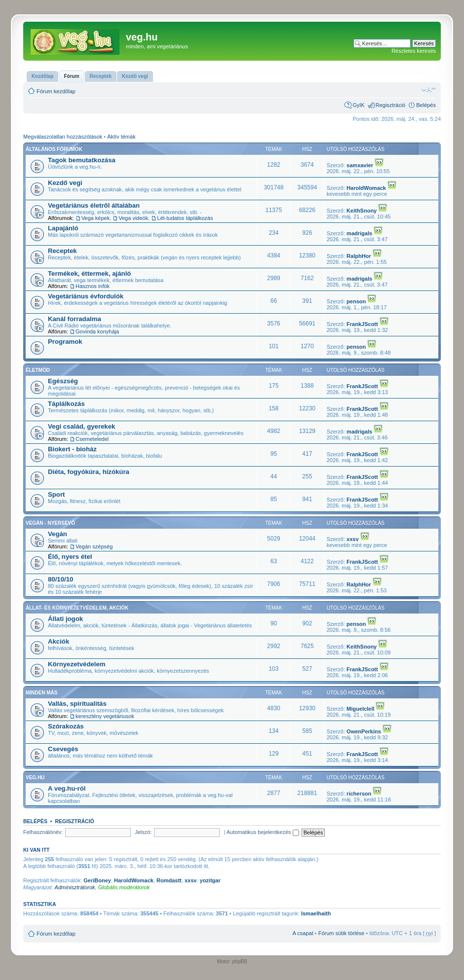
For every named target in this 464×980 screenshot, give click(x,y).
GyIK (358, 105)
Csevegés (63, 749)
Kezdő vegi (65, 183)
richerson (359, 794)
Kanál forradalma (75, 319)
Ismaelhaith (316, 913)
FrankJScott (362, 324)
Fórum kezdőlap (56, 91)
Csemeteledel (92, 439)
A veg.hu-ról (67, 788)
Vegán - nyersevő (50, 523)
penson (356, 301)
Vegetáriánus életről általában (94, 205)
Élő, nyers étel (70, 557)
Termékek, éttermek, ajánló (89, 273)
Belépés (426, 105)
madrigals (359, 233)
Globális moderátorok (124, 887)
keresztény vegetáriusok (105, 716)
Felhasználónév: (43, 832)
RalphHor (359, 256)
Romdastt (169, 880)
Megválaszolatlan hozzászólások (63, 137)
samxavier (360, 165)
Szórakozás (66, 726)
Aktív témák (121, 137)
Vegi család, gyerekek (81, 426)
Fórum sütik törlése (342, 933)
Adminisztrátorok (75, 887)
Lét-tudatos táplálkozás (185, 218)
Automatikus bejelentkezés (263, 832)
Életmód (38, 370)
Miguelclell (360, 709)
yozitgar (210, 880)
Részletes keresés (414, 51)
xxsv (352, 539)
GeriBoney (97, 880)
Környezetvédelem (77, 664)
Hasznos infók (93, 286)
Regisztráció (391, 105)
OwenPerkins (364, 731)
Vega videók (133, 218)
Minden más (41, 693)
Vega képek (96, 218)
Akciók (58, 641)
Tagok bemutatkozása (82, 160)
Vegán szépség (94, 546)
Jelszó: (143, 832)
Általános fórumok (54, 149)
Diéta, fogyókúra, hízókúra (89, 472)
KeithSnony (362, 211)
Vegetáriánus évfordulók (86, 296)
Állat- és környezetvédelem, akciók (77, 608)
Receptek (62, 251)
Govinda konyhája (97, 331)
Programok (65, 342)
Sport (56, 494)
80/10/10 (60, 579)
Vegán (58, 534)
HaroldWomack (366, 188)
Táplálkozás (66, 404)
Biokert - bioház (72, 449)
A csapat (303, 933)
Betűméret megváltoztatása (429, 89)
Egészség (63, 381)
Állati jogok (65, 619)
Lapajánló (63, 228)
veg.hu (35, 778)
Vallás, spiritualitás (77, 704)
